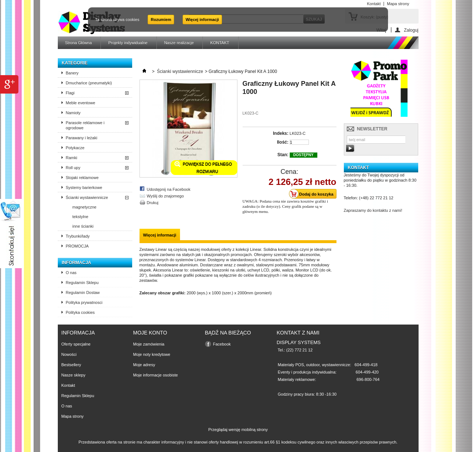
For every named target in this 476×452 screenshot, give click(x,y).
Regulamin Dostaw (83, 292)
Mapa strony (73, 416)
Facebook (222, 344)
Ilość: (283, 142)
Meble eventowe (81, 103)
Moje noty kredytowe (152, 354)
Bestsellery (71, 365)
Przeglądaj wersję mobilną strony (238, 430)
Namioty (73, 113)
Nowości (69, 354)
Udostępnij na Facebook (169, 189)
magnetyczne (84, 207)
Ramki (72, 158)
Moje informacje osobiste (156, 375)
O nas (71, 273)
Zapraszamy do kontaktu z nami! (373, 210)
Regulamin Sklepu (82, 283)
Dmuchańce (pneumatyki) (89, 83)
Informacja (77, 263)
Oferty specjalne (76, 344)
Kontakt (68, 385)
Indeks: (281, 133)
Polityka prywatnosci (84, 302)
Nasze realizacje (179, 43)
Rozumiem (161, 20)
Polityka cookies (80, 312)
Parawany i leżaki (82, 138)
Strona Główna (79, 43)
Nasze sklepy (73, 375)
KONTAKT (220, 43)
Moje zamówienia (149, 344)
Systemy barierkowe (84, 188)
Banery (72, 73)
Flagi (70, 93)
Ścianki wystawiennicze (87, 197)
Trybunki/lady (78, 236)
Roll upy (73, 168)
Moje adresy (144, 365)
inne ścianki (83, 226)
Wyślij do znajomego (165, 196)
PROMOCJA (77, 246)
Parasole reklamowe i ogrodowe (85, 125)
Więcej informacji (202, 20)
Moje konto (150, 333)
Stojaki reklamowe (82, 178)
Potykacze (75, 148)
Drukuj (153, 203)
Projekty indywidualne (128, 43)
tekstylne (80, 217)
